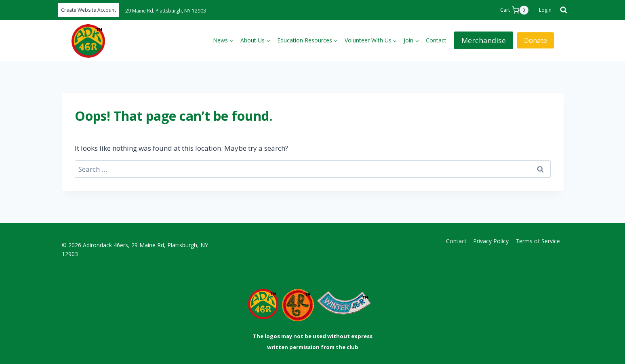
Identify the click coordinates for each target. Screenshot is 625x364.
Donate (536, 40)
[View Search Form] (561, 10)
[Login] (545, 10)
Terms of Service (538, 241)
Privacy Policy (491, 241)
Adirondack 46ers (105, 245)
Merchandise (484, 40)
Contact (436, 40)
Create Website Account (88, 10)
